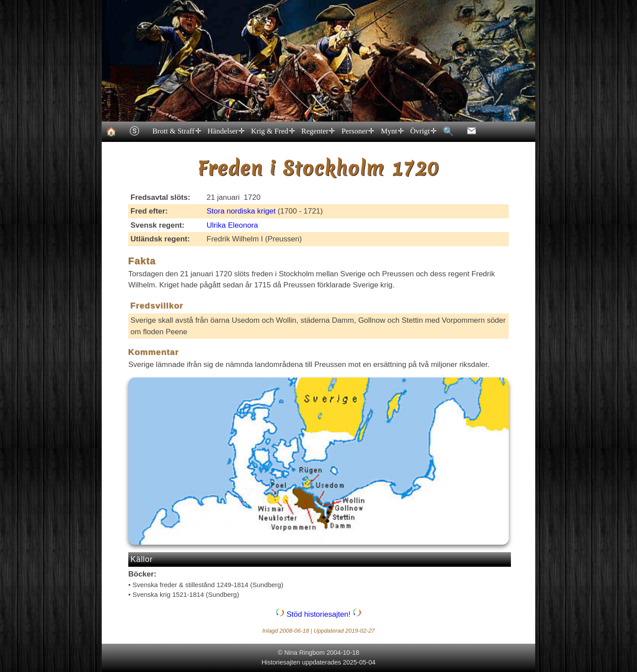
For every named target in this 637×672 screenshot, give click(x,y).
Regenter (318, 131)
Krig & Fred (272, 131)
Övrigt (423, 131)
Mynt (391, 131)
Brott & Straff (176, 131)
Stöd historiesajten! (318, 614)
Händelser (226, 131)
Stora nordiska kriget (241, 211)
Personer (357, 131)
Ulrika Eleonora (232, 225)
